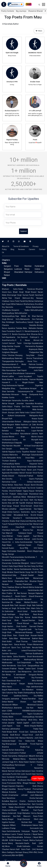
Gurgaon (7, 266)
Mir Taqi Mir (21, 503)
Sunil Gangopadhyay (31, 666)
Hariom (13, 849)
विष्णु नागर (31, 548)
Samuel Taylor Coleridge (20, 343)
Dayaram (12, 786)
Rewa (27, 269)
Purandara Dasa (13, 331)
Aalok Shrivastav (16, 539)
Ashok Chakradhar (16, 581)
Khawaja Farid (33, 632)
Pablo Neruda (32, 647)
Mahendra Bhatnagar (20, 455)
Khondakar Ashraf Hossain (21, 473)
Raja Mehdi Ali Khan (26, 316)
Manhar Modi (26, 720)
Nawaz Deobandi (14, 379)
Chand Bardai (19, 572)
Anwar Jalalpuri (15, 428)
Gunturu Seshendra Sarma (25, 512)
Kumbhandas (30, 557)
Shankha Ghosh (25, 657)
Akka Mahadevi (30, 328)
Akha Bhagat (23, 783)
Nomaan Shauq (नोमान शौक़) (26, 852)
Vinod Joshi (34, 735)
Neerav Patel (14, 720)
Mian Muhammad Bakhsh (26, 638)
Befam (12, 750)
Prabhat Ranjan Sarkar (20, 669)
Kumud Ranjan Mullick (22, 684)
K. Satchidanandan (30, 518)
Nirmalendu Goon (14, 666)
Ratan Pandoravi (27, 289)
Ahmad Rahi (30, 623)
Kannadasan (11, 370)
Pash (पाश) (31, 849)
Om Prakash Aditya (14, 494)
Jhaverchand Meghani (24, 807)
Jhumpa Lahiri (13, 413)
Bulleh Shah (14, 641)
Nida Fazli (14, 605)
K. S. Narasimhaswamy (30, 331)
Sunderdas (16, 563)
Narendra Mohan (18, 307)
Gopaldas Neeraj (16, 789)
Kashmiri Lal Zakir (29, 425)
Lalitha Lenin (16, 376)
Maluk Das (23, 566)
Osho (38, 608)
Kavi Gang (31, 566)
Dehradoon (39, 272)
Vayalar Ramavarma (25, 346)
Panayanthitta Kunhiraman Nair (20, 524)
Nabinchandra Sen (17, 690)
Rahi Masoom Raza (27, 816)
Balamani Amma (23, 358)
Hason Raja (18, 687)
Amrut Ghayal (21, 735)
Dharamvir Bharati (36, 11)
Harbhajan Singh (16, 614)
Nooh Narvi (28, 527)
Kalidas (35, 422)
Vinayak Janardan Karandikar (21, 404)
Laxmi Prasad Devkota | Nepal (24, 834)
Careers (32, 249)
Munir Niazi (31, 614)
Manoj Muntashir (16, 843)
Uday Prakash (20, 575)
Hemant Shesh (32, 506)
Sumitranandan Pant (29, 542)
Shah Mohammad (16, 632)
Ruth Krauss (23, 419)
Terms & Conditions (21, 246)
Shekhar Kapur (21, 461)
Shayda (33, 726)
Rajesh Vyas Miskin (18, 726)
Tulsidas (19, 328)
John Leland (17, 650)
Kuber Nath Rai (30, 500)
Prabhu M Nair (13, 593)
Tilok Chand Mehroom (19, 298)
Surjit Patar (14, 617)
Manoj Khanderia (29, 759)
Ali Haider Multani (20, 602)
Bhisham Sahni (10, 289)
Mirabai (10, 572)
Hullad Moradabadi (15, 515)
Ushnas (18, 771)
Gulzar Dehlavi (22, 482)
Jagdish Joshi (29, 723)
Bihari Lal (19, 587)
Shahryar (30, 503)
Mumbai (28, 266)
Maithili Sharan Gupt (22, 702)
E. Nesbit (16, 596)
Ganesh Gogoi (33, 322)
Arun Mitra (26, 681)
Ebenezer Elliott (30, 819)
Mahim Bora (29, 428)
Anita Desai (23, 458)
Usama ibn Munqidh (25, 440)
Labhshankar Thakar (24, 729)
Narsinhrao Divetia (21, 798)
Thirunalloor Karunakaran (20, 434)
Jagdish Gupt (30, 536)
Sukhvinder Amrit (13, 611)
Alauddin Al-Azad (22, 446)
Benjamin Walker (21, 310)
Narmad (11, 771)
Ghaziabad (19, 272)
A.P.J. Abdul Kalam (22, 762)
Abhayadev (12, 458)
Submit (23, 231)
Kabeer (35, 825)
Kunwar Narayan (28, 593)
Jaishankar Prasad (19, 699)
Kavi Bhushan (31, 581)
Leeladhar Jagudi (17, 509)
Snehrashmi (14, 753)
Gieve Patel (15, 301)
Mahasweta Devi (28, 319)
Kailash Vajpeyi (22, 491)
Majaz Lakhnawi (16, 545)
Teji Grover (31, 488)
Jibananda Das (21, 708)
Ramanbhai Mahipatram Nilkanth (22, 756)
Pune (16, 266)
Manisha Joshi (32, 738)
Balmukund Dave (29, 771)
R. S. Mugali (18, 382)
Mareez (12, 738)
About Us (6, 246)
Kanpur (7, 275)
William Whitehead (24, 705)
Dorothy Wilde (26, 410)
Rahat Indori (25, 413)
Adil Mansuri (21, 738)
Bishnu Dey (30, 696)
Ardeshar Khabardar (22, 792)
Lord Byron (11, 647)
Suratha (25, 400)
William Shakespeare (21, 825)
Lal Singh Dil (14, 608)
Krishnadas (12, 551)
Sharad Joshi (30, 539)
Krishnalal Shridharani (17, 780)
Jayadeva (11, 328)
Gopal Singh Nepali (19, 488)
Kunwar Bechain (18, 822)
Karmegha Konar (24, 361)
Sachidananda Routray (29, 569)
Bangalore (8, 269)
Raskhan (11, 587)
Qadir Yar (32, 629)
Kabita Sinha (12, 657)
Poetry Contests (8, 11)
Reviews (21, 249)
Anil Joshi (21, 774)
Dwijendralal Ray (30, 663)
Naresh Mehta (29, 587)
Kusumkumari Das (13, 672)
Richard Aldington (23, 422)
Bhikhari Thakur (14, 536)
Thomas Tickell (29, 641)
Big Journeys (21, 11)
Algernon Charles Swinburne (23, 801)
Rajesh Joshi (30, 370)
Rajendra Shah (26, 786)
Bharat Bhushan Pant (24, 810)
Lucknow (18, 269)
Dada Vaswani (32, 407)
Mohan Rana (13, 485)
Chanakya (16, 560)
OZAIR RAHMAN (18, 711)
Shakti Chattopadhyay (27, 693)
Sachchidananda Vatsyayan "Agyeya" (23, 831)
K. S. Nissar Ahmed (27, 340)
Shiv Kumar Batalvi (29, 617)
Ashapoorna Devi (29, 672)
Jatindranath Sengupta (26, 675)
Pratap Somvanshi (25, 828)
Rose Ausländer (16, 578)
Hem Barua (14, 644)
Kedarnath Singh (15, 813)
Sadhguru (11, 852)
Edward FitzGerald (17, 476)
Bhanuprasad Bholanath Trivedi (20, 744)
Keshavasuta (12, 385)
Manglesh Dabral (28, 563)
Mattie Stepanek (26, 464)
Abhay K (10, 675)
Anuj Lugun (29, 431)
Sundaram (11, 777)
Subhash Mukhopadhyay (24, 660)
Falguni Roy (27, 678)
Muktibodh (13, 599)
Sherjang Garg (23, 355)
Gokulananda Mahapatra (27, 416)
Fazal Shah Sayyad (17, 620)
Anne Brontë (30, 515)
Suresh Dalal (31, 774)
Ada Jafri (12, 503)
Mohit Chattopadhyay (22, 717)
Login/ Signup (38, 778)
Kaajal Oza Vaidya (21, 741)
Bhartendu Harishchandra (24, 590)
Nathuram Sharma (20, 530)
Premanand (12, 783)
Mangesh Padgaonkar (25, 352)
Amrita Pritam (26, 644)
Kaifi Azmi (21, 849)
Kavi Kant (31, 804)
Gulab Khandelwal (31, 494)
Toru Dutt (21, 647)
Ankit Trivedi (19, 732)
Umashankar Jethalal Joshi (21, 795)
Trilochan (11, 355)
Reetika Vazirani (29, 379)
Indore (37, 269)
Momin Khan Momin (23, 437)
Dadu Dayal (13, 566)
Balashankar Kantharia (17, 804)
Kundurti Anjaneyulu (23, 349)
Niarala (20, 599)
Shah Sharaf (15, 623)
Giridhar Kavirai (13, 569)
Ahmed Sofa (13, 319)
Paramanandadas (17, 557)
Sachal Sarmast (29, 626)
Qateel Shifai (36, 413)
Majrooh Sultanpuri (16, 533)
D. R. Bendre (13, 334)
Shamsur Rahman (21, 654)
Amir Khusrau (32, 334)
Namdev (10, 446)
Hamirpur (28, 272)
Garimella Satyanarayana (18, 391)
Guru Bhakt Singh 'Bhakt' (19, 292)
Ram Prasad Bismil (27, 485)
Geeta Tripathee (23, 452)
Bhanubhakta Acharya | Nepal (25, 837)
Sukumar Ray (12, 693)
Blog (12, 249)
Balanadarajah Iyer (15, 500)
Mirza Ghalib (13, 846)
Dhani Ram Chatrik (16, 635)
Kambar (10, 346)
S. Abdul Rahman (26, 364)
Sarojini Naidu (15, 449)
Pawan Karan (26, 470)
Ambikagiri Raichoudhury (16, 322)
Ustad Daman (30, 611)
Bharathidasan (19, 373)
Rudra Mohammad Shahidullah (24, 467)
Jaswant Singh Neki (27, 605)
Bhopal (7, 272)
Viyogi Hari (30, 572)
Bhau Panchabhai (20, 388)
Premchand (32, 650)
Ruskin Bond (16, 548)
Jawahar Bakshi (15, 723)
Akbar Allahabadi (29, 497)
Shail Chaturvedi (22, 521)
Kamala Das (31, 509)
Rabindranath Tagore (22, 714)
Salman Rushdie (13, 470)
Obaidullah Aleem (25, 551)
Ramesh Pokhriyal (29, 337)
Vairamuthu (16, 400)
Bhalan (10, 732)
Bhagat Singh (15, 819)
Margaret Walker (14, 425)
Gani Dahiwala (31, 732)
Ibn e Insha (14, 542)
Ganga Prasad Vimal (16, 506)
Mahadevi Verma (30, 813)
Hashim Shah (14, 626)
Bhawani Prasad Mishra (25, 840)
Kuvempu (22, 334)
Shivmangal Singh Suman (18, 295)
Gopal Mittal (11, 304)
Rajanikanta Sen (13, 337)
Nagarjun (12, 452)
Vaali (19, 370)
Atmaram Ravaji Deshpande (25, 394)
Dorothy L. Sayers (20, 479)
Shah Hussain (31, 635)
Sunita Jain (19, 397)
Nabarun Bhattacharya (25, 304)
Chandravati (11, 681)
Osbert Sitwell (28, 596)
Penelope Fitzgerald (17, 629)
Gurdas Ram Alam (28, 608)
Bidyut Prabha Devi (16, 407)
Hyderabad (39, 266)
